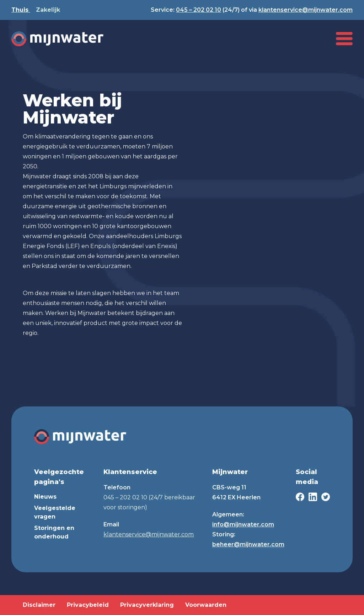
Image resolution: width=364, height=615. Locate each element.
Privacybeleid (88, 605)
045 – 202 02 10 (199, 10)
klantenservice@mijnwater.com (306, 10)
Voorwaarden (206, 605)
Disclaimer (39, 605)
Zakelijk (48, 10)
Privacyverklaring (147, 605)
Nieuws (45, 497)
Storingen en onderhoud (54, 532)
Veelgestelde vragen (55, 512)
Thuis (21, 10)
